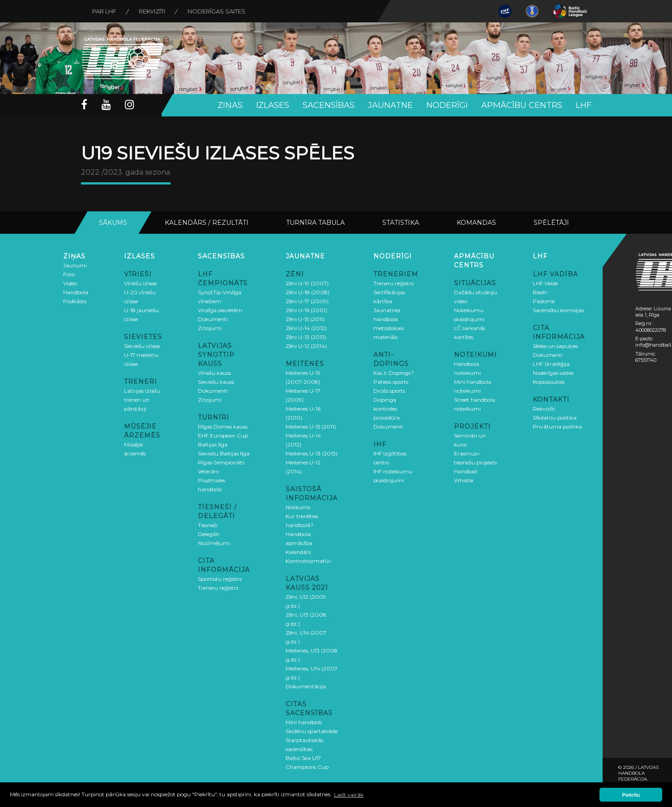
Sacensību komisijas (558, 310)
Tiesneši (208, 525)
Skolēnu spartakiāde (312, 731)
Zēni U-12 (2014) (306, 346)
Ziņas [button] (230, 105)
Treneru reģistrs (218, 588)
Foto (69, 274)
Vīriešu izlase (140, 283)
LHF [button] (584, 105)
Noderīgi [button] (447, 105)
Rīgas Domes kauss (223, 427)
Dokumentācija (306, 686)
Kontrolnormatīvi (308, 561)
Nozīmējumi (214, 543)
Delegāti (209, 534)
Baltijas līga (213, 444)
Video (70, 283)
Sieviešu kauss (216, 382)
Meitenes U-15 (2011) (311, 427)
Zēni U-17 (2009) (307, 301)
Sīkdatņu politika (555, 418)
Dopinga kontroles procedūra (387, 409)
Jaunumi (75, 265)
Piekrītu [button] (631, 795)
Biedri (540, 292)
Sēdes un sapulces (555, 346)
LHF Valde (545, 283)
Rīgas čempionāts (221, 462)
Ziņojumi (210, 328)
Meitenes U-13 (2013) (312, 453)
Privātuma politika (557, 427)
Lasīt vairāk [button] (349, 795)
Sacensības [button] (329, 105)
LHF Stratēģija (551, 364)
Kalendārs (298, 552)
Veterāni (208, 471)
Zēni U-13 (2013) (306, 337)
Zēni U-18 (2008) (308, 292)
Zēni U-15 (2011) (305, 319)
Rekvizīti (152, 11)
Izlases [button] (273, 105)
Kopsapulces (549, 382)
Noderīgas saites (216, 11)
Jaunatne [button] (390, 105)
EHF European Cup (223, 436)
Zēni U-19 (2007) (307, 283)
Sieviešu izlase (142, 346)
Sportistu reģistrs (220, 579)
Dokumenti (213, 319)
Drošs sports (389, 391)
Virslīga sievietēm (220, 310)
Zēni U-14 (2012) (306, 328)
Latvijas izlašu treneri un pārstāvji (142, 400)
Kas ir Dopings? (394, 373)
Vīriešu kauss (214, 373)
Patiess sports (391, 382)
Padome (544, 301)
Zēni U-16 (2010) (306, 310)
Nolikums (298, 507)
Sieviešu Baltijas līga (224, 453)
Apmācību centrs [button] (522, 105)
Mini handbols (304, 722)
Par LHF (104, 11)
